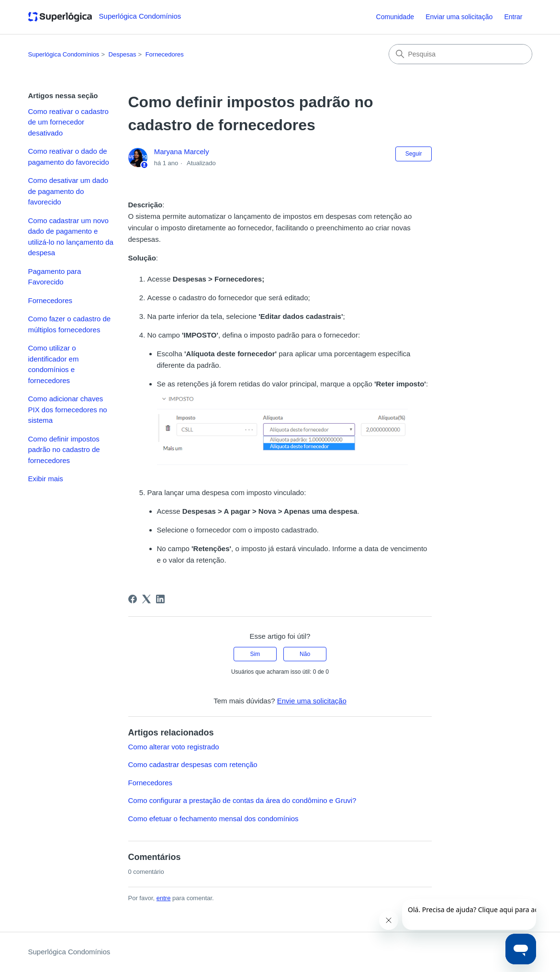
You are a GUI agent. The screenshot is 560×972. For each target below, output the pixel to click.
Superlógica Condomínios (64, 54)
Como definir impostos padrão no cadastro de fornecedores (64, 450)
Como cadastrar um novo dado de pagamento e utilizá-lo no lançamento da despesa (71, 237)
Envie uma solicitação (312, 701)
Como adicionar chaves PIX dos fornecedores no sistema (68, 409)
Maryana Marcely (182, 152)
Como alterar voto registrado (174, 747)
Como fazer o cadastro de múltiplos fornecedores (70, 324)
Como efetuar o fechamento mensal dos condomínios (213, 819)
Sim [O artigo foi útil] (255, 654)
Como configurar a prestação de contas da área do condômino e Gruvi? (242, 800)
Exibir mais (46, 479)
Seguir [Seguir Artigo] (414, 154)
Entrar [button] (513, 17)
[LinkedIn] (160, 599)
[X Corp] (146, 599)
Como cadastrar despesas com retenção (193, 764)
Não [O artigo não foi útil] (305, 654)
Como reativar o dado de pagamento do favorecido (69, 157)
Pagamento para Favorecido (55, 277)
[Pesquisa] (460, 54)
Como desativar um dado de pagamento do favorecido (68, 191)
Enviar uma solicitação (459, 17)
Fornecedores (165, 54)
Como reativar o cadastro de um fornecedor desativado (68, 122)
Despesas (123, 54)
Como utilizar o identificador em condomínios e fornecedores (54, 364)
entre (164, 898)
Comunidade (395, 17)
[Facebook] (133, 599)
